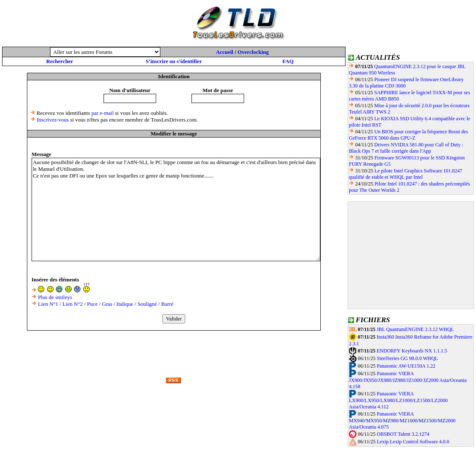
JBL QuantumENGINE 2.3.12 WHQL (415, 329)
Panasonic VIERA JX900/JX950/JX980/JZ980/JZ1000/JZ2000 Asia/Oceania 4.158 (408, 380)
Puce (92, 304)
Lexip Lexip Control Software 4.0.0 (413, 442)
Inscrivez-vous (53, 120)
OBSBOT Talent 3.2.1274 (403, 434)
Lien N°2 (72, 304)
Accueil (225, 52)
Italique (125, 304)
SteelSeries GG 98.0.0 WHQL (407, 358)
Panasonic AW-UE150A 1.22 (406, 366)
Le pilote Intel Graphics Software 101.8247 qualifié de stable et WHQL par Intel (406, 174)
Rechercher (60, 61)
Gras (107, 304)
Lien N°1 (48, 304)
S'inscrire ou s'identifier (174, 61)
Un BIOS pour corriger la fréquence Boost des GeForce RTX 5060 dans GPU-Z (408, 135)
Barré (167, 304)
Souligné (147, 304)
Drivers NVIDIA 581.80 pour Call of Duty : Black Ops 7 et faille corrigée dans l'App (406, 148)
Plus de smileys (55, 297)
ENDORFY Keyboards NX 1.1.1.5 (412, 351)
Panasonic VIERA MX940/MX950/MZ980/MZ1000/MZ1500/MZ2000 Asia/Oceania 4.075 (402, 421)
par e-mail (102, 113)
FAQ (288, 61)
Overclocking (253, 52)
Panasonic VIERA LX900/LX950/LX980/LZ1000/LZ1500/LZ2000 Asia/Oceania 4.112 (398, 400)
